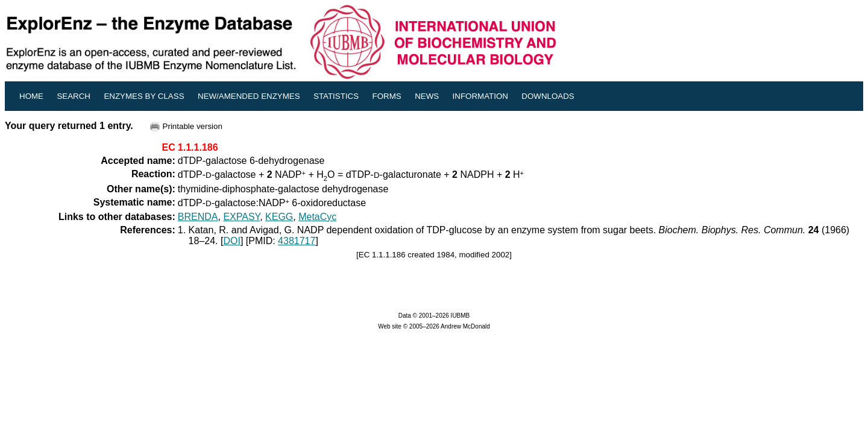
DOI (231, 241)
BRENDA (198, 217)
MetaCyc (317, 217)
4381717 (297, 241)
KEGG (279, 217)
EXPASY (241, 217)
